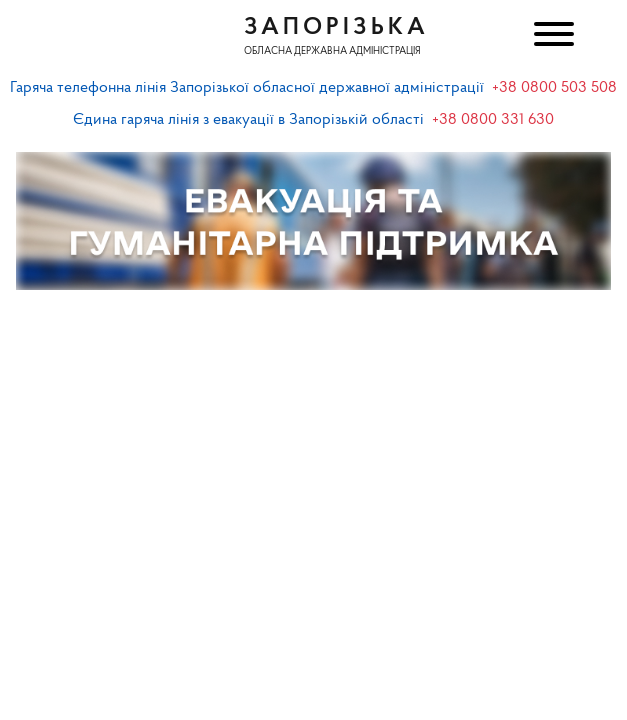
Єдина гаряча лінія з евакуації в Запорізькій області (248, 120)
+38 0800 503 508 (554, 88)
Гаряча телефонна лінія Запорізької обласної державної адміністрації (247, 88)
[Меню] (552, 36)
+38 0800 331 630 (493, 120)
